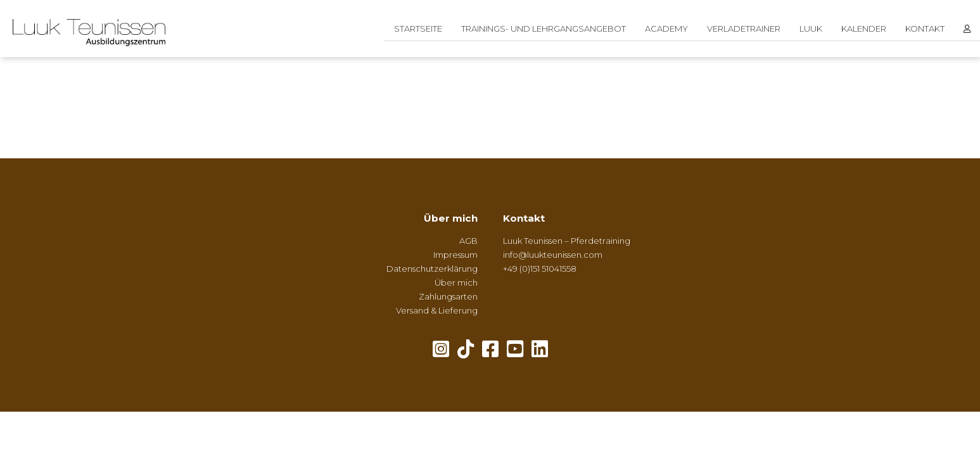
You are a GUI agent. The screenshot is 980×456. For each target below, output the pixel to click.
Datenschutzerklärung (432, 269)
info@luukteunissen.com (553, 255)
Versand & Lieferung (437, 310)
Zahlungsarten (448, 296)
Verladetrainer (744, 28)
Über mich (451, 218)
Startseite (418, 28)
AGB (468, 241)
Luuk (811, 28)
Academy (666, 28)
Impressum (455, 255)
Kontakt (925, 28)
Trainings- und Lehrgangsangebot (544, 28)
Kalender (864, 28)
